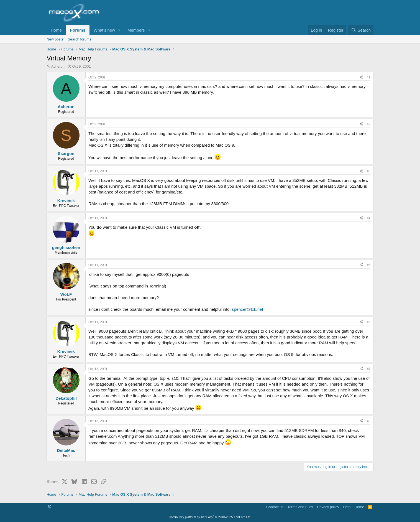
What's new (104, 30)
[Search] (361, 30)
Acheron (58, 66)
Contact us (275, 507)
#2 (369, 124)
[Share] (361, 77)
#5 (369, 265)
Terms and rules (300, 507)
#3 (369, 171)
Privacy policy (328, 507)
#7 (369, 369)
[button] (119, 30)
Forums (78, 30)
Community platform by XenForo (210, 517)
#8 (369, 421)
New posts (55, 39)
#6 (369, 322)
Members (136, 30)
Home (56, 30)
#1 (369, 77)
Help (347, 507)
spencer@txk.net (248, 309)
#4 (369, 218)
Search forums (80, 39)
